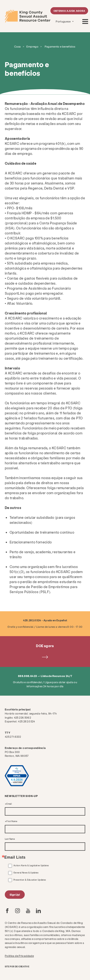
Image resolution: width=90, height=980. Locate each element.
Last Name (10, 839)
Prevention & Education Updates (30, 880)
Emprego (32, 46)
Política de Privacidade (19, 956)
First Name (12, 821)
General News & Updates (26, 873)
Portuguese (63, 21)
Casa (17, 46)
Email (9, 804)
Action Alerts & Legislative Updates (31, 866)
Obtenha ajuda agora (69, 11)
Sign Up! (15, 895)
